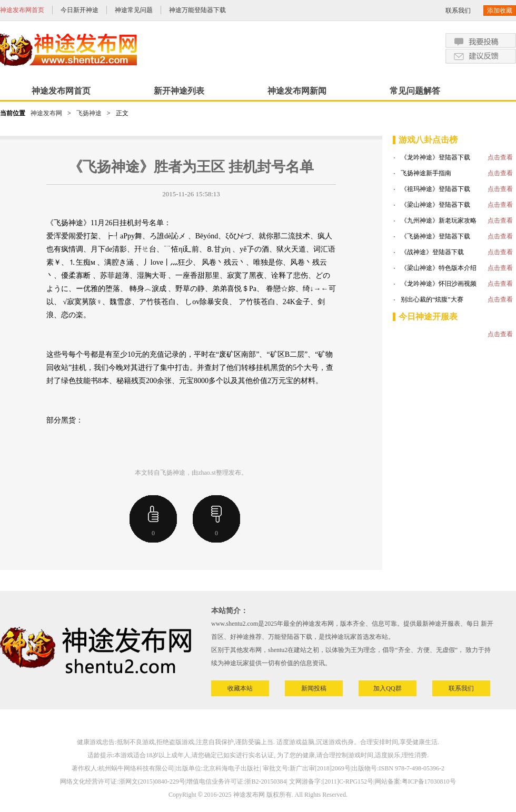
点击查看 (500, 157)
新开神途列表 (179, 91)
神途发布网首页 (22, 10)
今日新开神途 (80, 10)
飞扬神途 (89, 113)
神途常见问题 (134, 10)
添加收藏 (500, 11)
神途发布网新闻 (297, 91)
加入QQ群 (387, 688)
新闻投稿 (314, 688)
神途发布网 (46, 113)
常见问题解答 (415, 91)
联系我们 (458, 11)
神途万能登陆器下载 (197, 10)
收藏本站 (240, 688)
